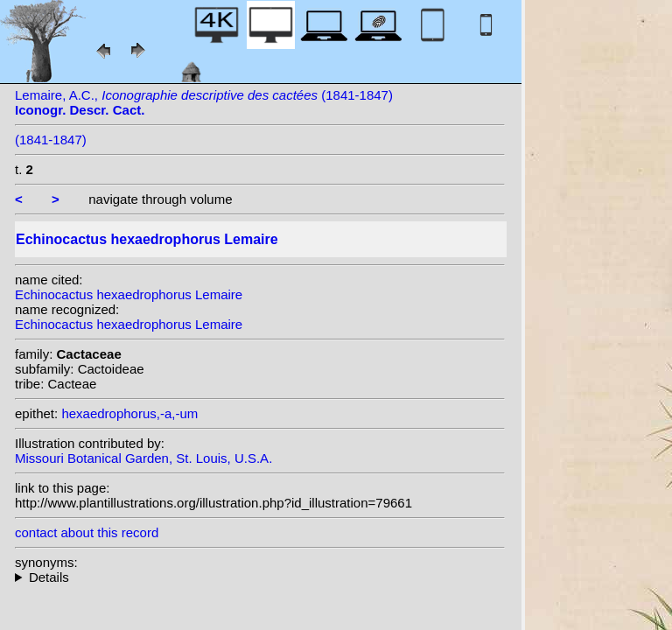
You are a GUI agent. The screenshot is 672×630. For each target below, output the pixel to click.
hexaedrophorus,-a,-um (129, 413)
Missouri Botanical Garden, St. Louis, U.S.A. (143, 458)
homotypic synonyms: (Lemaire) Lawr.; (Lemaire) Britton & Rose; (260, 577)
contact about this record (87, 532)
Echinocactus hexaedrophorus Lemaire (129, 294)
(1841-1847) (51, 140)
